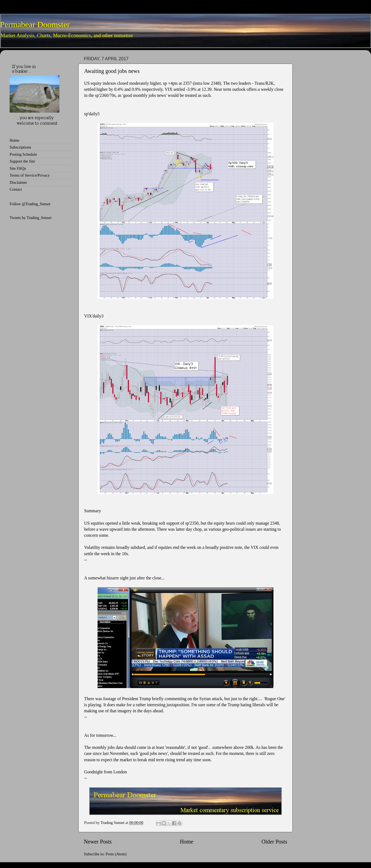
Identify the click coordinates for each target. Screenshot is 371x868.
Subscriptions (20, 147)
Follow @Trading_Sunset (30, 204)
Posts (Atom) (116, 854)
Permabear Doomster (35, 24)
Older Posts (274, 842)
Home (186, 842)
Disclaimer (18, 182)
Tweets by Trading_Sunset (31, 218)
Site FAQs (18, 168)
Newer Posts (98, 842)
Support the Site (22, 161)
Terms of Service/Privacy (30, 175)
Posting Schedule (23, 154)
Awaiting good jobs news (112, 71)
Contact (16, 189)
